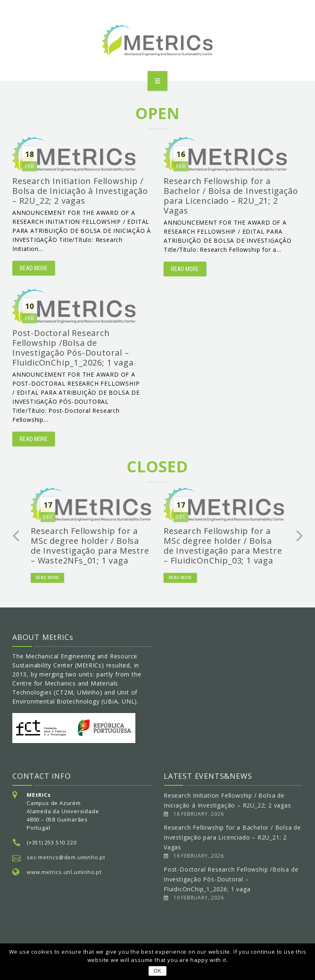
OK (158, 971)
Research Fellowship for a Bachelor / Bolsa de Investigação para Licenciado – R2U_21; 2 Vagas (232, 837)
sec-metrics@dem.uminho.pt (66, 857)
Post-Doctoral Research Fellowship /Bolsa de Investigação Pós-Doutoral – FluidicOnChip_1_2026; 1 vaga (231, 879)
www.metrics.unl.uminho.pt (64, 872)
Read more (34, 268)
